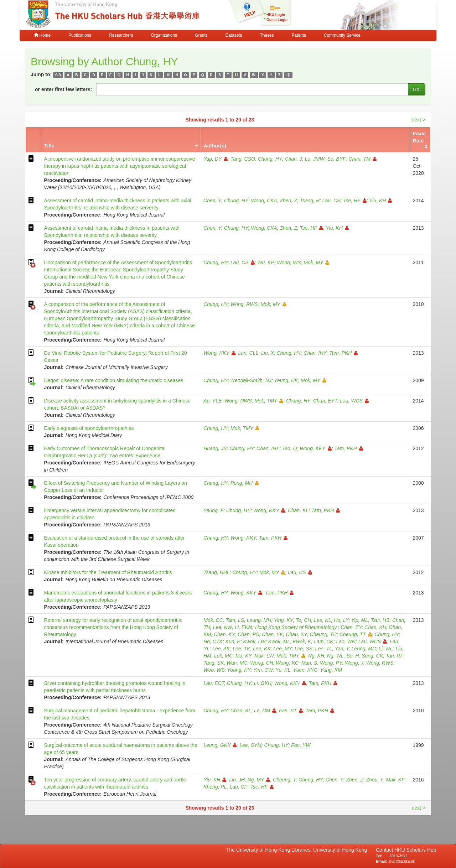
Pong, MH (245, 483)
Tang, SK (214, 663)
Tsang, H (310, 201)
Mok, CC (213, 620)
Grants (201, 35)
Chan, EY (351, 627)
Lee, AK (221, 649)
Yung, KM (331, 670)
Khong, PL (215, 787)
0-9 (58, 75)
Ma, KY (243, 656)
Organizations (164, 35)
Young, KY (239, 670)
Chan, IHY (315, 353)
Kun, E (233, 641)
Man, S (309, 663)
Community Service (342, 35)
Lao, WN (346, 641)
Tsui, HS (380, 620)
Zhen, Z (288, 201)
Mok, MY (316, 263)
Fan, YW (301, 745)
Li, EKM (243, 627)
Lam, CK (323, 641)
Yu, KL (283, 670)
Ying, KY (284, 620)
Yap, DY (216, 159)
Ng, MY (259, 780)
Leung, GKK (220, 745)
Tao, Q (290, 448)
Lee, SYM (250, 745)
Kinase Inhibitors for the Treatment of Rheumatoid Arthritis (108, 572)
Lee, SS (304, 649)
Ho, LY (341, 620)
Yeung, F (213, 510)
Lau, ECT (214, 683)
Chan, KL (298, 510)
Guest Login (277, 20)
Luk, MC (223, 656)
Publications (80, 35)
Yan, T (342, 649)
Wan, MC (237, 663)
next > (418, 120)
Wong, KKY (219, 353)
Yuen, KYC (305, 670)
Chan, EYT (325, 401)
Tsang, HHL (216, 572)
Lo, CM (265, 711)
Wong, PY (331, 663)
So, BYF (336, 159)
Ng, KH (316, 656)
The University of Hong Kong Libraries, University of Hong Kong (298, 850)
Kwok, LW (254, 641)
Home (42, 35)
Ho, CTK (213, 641)
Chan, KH (375, 627)
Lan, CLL (248, 353)
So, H (353, 656)
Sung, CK (372, 656)
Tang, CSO (243, 159)
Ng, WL (335, 656)
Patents (299, 35)
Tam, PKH (343, 353)
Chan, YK (273, 634)
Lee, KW (223, 627)
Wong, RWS (244, 304)
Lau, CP (239, 787)
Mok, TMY (269, 401)
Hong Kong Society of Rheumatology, (296, 627)
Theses (267, 35)
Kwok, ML (279, 641)
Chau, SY (296, 634)
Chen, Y (212, 201)
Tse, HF (355, 201)
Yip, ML (360, 620)
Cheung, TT (356, 634)
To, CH (303, 620)
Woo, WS (214, 670)
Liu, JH (237, 780)
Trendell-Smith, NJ (251, 380)
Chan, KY (224, 634)
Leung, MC (364, 649)
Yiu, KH (380, 201)
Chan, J (293, 159)
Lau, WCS (354, 401)
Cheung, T (284, 780)
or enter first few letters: (63, 89)
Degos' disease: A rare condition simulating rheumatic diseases (113, 380)
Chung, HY (270, 159)
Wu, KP (266, 263)
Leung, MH (259, 620)
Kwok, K (302, 641)
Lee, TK (241, 649)
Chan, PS (248, 634)
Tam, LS (235, 620)
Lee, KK (262, 649)
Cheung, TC (323, 634)
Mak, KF (395, 780)
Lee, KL (322, 620)
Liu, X (268, 353)
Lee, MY (283, 649)
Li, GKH (263, 683)
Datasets (234, 35)
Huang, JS (215, 448)
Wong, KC (287, 663)
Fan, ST (291, 711)
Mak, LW (264, 656)
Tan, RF (395, 656)
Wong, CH (262, 663)
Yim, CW (263, 670)
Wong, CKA (264, 201)
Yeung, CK (286, 380)
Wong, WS (289, 263)
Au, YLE (213, 401)
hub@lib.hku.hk (402, 861)
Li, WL (386, 649)
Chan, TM (362, 159)
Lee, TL (324, 649)
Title (49, 146)
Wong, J (354, 663)
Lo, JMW (314, 159)
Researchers (121, 35)
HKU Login (276, 15)
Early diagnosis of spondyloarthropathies (89, 428)
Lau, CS (331, 201)
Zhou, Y (375, 780)
